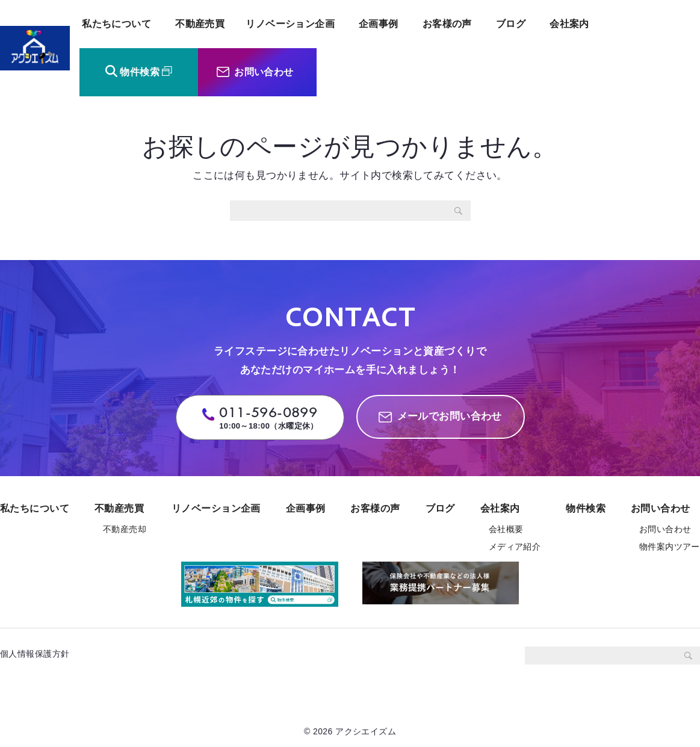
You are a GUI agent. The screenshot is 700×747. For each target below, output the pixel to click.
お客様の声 (447, 24)
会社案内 (569, 24)
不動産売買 (200, 24)
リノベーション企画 (290, 24)
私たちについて (116, 24)
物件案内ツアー (670, 547)
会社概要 (506, 529)
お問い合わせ (264, 72)
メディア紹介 (515, 547)
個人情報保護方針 (39, 654)
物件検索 (140, 72)
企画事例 (379, 24)
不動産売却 (125, 529)
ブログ (511, 24)
